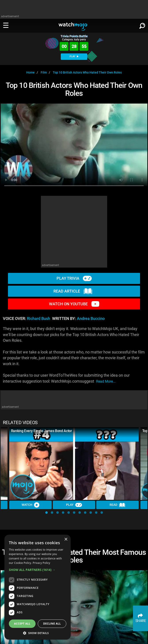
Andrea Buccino (91, 319)
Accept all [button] (22, 624)
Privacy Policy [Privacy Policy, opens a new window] (41, 563)
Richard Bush (39, 319)
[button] (46, 513)
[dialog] (38, 587)
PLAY (74, 56)
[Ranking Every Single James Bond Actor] (74, 464)
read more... (106, 381)
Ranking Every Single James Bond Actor (42, 431)
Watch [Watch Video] (30, 505)
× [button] (66, 539)
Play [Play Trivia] (74, 505)
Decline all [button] (52, 624)
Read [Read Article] (118, 505)
